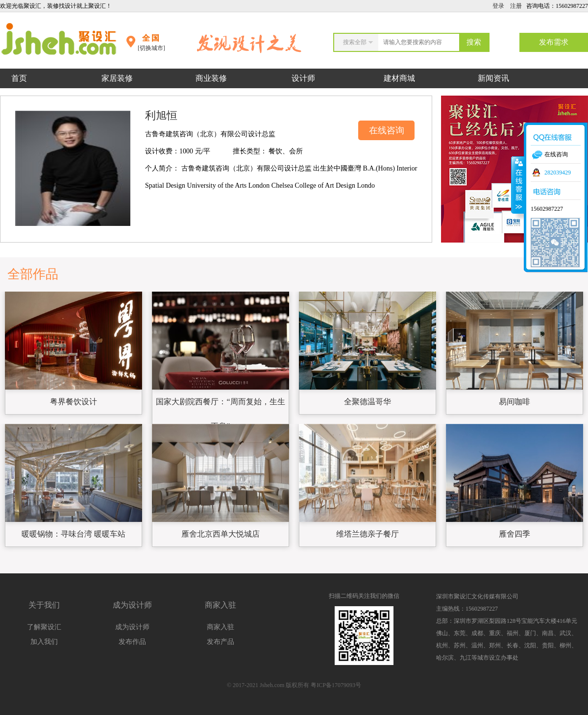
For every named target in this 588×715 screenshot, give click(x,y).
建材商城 (399, 78)
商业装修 (211, 78)
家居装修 (117, 78)
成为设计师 (132, 627)
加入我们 (44, 642)
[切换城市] (151, 48)
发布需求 (554, 42)
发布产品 (220, 642)
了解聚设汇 (44, 627)
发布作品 (132, 642)
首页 (19, 78)
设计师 (304, 78)
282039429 (558, 173)
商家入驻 (220, 627)
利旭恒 (161, 115)
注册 (516, 6)
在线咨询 (387, 130)
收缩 (518, 185)
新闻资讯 (493, 78)
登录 (498, 6)
